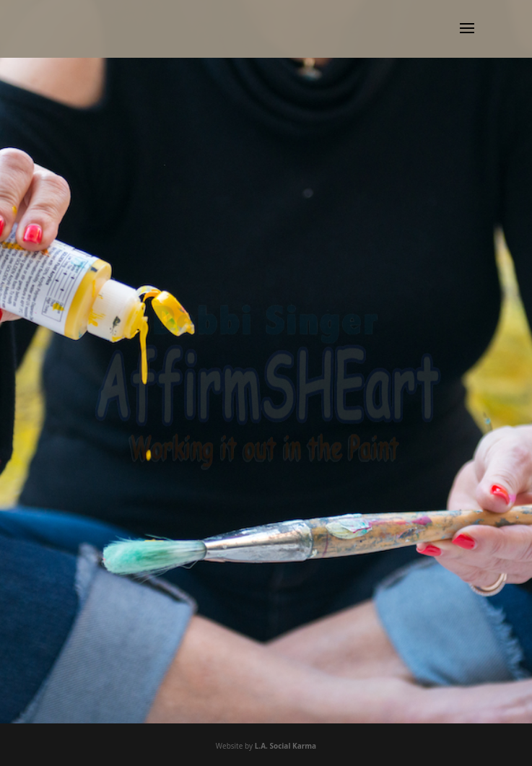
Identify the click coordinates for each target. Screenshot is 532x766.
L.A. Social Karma (286, 746)
